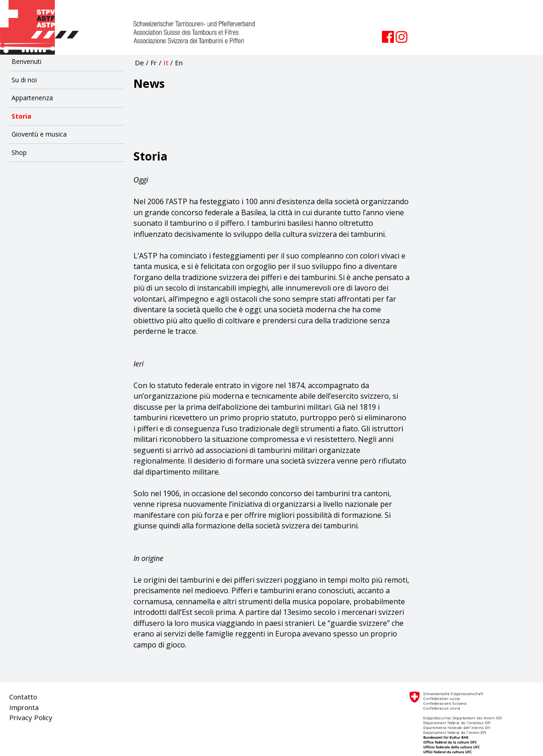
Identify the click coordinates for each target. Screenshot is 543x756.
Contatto (23, 697)
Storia (21, 116)
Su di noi (24, 80)
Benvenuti (26, 61)
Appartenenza (32, 98)
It (166, 63)
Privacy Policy (31, 717)
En (179, 63)
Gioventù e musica (39, 134)
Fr (154, 63)
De (139, 63)
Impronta (24, 707)
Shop (19, 152)
